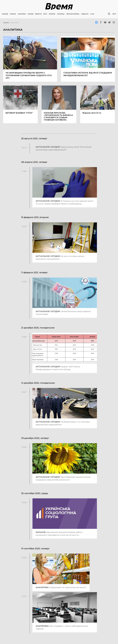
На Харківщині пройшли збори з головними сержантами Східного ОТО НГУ (29, 76)
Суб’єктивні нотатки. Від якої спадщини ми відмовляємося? (88, 74)
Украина (13, 14)
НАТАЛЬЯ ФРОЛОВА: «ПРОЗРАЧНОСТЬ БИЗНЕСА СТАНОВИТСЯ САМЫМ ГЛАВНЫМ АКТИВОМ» (58, 117)
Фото (45, 14)
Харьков (5, 14)
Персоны (52, 14)
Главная (6, 23)
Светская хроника (73, 14)
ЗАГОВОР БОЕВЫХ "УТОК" (19, 113)
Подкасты (85, 14)
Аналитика (22, 14)
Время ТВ (38, 14)
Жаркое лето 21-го (92, 113)
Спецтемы (61, 14)
